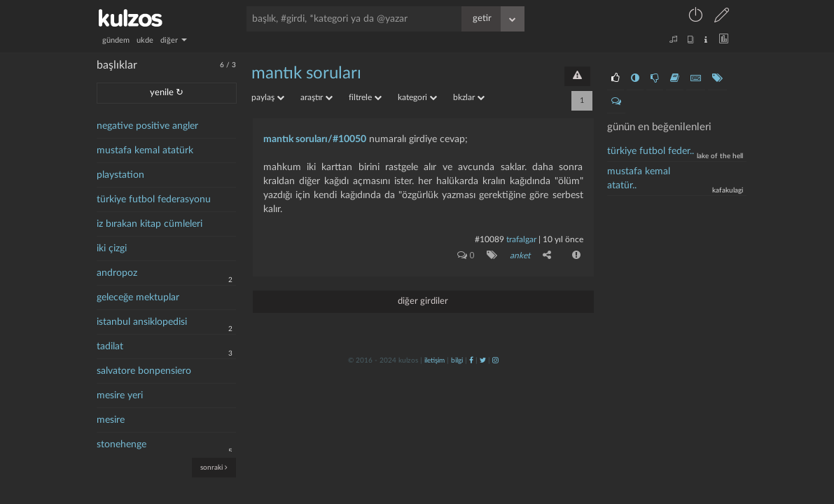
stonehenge (121, 444)
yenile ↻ (167, 93)
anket (520, 255)
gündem (116, 40)
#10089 (489, 239)
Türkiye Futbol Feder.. (651, 151)
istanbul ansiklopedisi (142, 322)
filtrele (365, 97)
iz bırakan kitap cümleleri (150, 224)
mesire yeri (120, 395)
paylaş (268, 97)
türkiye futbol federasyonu (154, 199)
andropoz (117, 273)
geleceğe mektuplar (138, 297)
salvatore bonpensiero (144, 371)
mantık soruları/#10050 (315, 139)
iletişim (435, 360)
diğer (174, 40)
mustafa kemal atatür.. (639, 178)
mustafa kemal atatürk (145, 150)
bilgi (457, 360)
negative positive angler (147, 126)
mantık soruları (306, 73)
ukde (145, 40)
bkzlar (469, 97)
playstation (120, 175)
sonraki (214, 467)
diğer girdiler (423, 301)
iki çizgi (112, 248)
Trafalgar (521, 239)
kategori (417, 97)
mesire (111, 420)
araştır (317, 97)
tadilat (110, 346)
